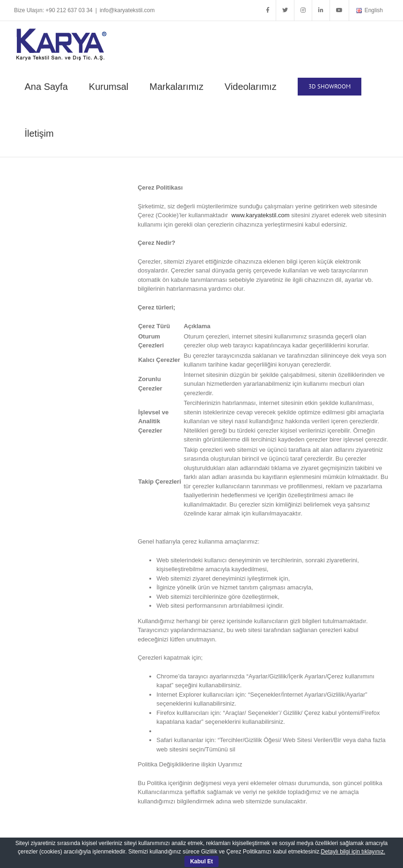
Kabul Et (201, 861)
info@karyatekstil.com (127, 10)
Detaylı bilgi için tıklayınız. (353, 852)
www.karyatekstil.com (260, 215)
